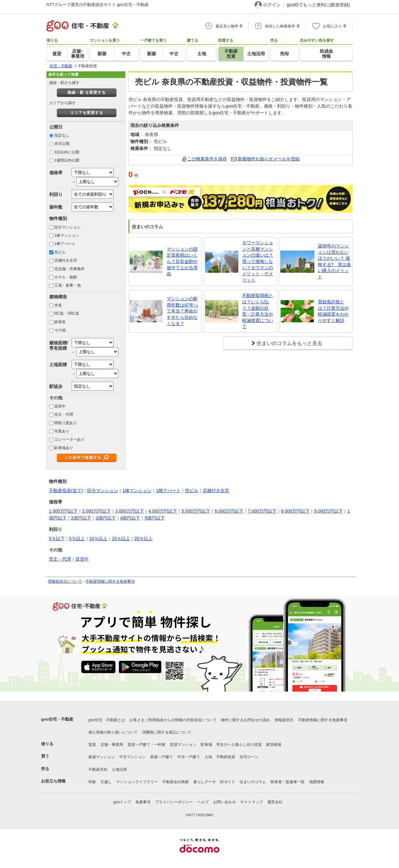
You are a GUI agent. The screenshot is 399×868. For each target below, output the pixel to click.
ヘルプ (203, 802)
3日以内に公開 (67, 152)
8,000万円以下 (295, 511)
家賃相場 (274, 745)
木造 (58, 305)
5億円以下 (155, 518)
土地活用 (119, 770)
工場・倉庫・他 (68, 285)
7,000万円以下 (262, 511)
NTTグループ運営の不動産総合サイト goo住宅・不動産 (98, 5)
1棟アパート (65, 244)
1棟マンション (67, 235)
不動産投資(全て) (66, 490)
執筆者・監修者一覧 (288, 782)
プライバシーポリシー (174, 802)
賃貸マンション (183, 745)
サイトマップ (252, 802)
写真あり (62, 431)
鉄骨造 (60, 322)
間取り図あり (66, 423)
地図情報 (317, 782)
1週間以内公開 (67, 160)
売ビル (60, 252)
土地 (208, 757)
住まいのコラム (253, 782)
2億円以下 (81, 518)
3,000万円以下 (130, 511)
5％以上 (77, 538)
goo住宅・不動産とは (107, 720)
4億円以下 (130, 518)
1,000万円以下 (63, 511)
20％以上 (144, 538)
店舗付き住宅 (66, 260)
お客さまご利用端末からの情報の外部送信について (173, 720)
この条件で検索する (83, 458)
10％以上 (98, 538)
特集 (92, 782)
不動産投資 (226, 757)
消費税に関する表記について (167, 732)
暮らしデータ (205, 782)
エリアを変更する (87, 113)
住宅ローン (249, 757)
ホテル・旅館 (66, 277)
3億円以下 (106, 518)
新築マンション (102, 757)
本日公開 (62, 144)
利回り (56, 194)
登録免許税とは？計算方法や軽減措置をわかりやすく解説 (333, 311)
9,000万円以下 (328, 511)
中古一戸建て (189, 757)
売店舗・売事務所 (69, 269)
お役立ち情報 (53, 781)
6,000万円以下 (229, 511)
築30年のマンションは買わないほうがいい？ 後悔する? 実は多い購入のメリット (335, 261)
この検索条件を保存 (207, 159)
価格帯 (56, 173)
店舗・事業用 (112, 745)
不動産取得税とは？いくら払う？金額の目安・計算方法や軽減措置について (258, 311)
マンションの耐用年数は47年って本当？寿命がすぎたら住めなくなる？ (182, 311)
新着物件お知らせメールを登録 (269, 159)
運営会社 (275, 802)
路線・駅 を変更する (87, 92)
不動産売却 (98, 770)
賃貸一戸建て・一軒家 (146, 745)
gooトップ (122, 802)
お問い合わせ (224, 802)
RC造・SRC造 (67, 313)
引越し (106, 782)
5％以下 (57, 538)
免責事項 (143, 802)
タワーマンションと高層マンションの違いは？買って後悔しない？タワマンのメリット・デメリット (258, 261)
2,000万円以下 (96, 511)
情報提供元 (284, 720)
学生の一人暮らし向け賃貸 (239, 745)
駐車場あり (64, 448)
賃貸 (92, 745)
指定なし (62, 135)
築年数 (56, 207)
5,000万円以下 (196, 511)
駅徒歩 (56, 386)
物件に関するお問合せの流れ (246, 720)
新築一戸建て (162, 757)
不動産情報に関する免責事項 (110, 581)
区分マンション (68, 227)
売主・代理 (64, 414)
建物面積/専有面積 (59, 345)
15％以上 (121, 538)
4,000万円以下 (163, 511)
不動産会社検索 (176, 782)
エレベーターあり (69, 439)
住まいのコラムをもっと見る (289, 343)
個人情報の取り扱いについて (113, 732)
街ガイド (228, 782)
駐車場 (206, 745)
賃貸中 (60, 406)
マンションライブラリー (137, 782)
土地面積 (58, 365)
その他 (60, 330)
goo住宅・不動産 (57, 719)
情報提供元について (65, 581)
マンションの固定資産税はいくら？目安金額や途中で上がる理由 (182, 261)
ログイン (272, 5)
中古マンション (133, 757)
